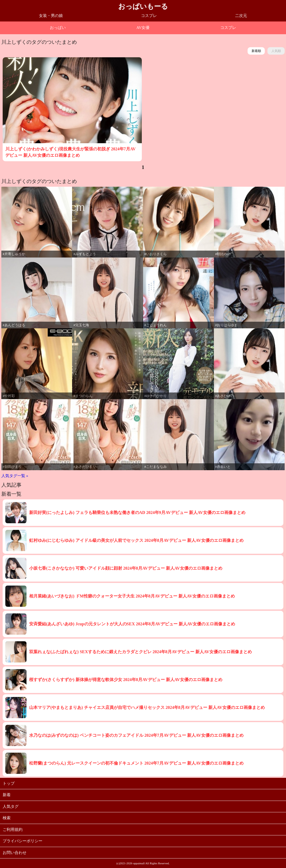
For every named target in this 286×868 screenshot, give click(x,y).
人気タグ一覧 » (15, 476)
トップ (9, 783)
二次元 (241, 16)
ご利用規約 (13, 830)
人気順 (276, 51)
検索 (7, 818)
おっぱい (58, 28)
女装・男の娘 (51, 16)
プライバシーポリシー (23, 841)
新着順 (256, 51)
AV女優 (143, 28)
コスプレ (149, 16)
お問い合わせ (15, 853)
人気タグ (11, 806)
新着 (7, 795)
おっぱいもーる (143, 6)
